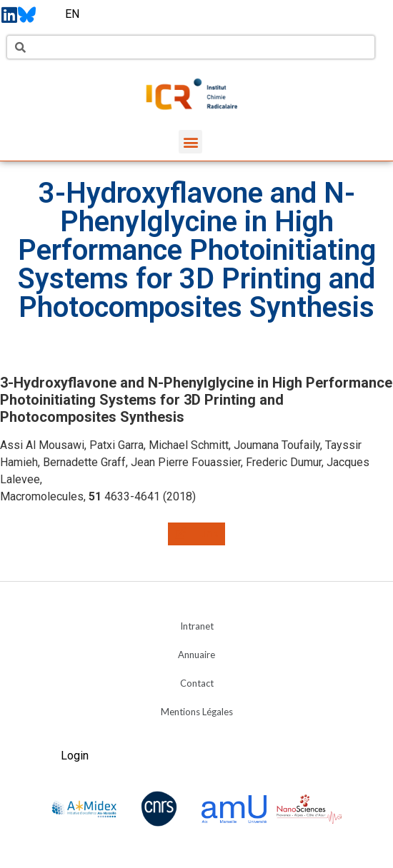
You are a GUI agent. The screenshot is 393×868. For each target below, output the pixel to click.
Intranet (197, 626)
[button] (190, 142)
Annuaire (196, 655)
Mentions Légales (197, 712)
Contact (197, 683)
